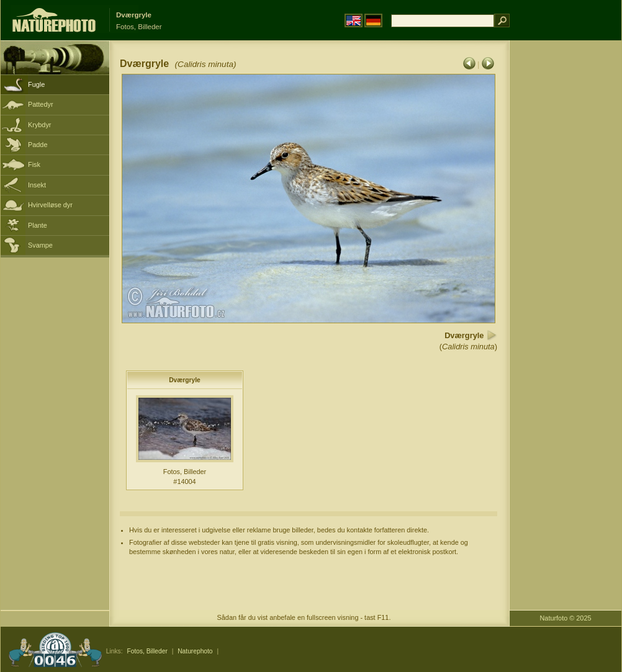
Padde (38, 145)
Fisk (34, 164)
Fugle (36, 84)
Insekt (37, 185)
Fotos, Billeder (147, 651)
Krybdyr (39, 125)
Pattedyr (41, 104)
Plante (38, 225)
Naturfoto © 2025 (566, 618)
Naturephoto (195, 651)
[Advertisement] (566, 239)
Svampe (40, 245)
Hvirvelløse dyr (50, 205)
